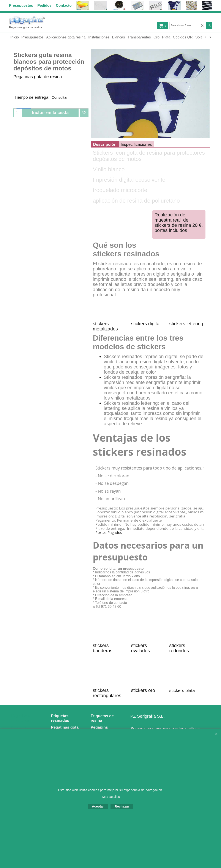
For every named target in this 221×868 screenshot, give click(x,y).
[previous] (206, 37)
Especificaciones (137, 144)
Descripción (105, 144)
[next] (210, 37)
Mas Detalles (111, 797)
